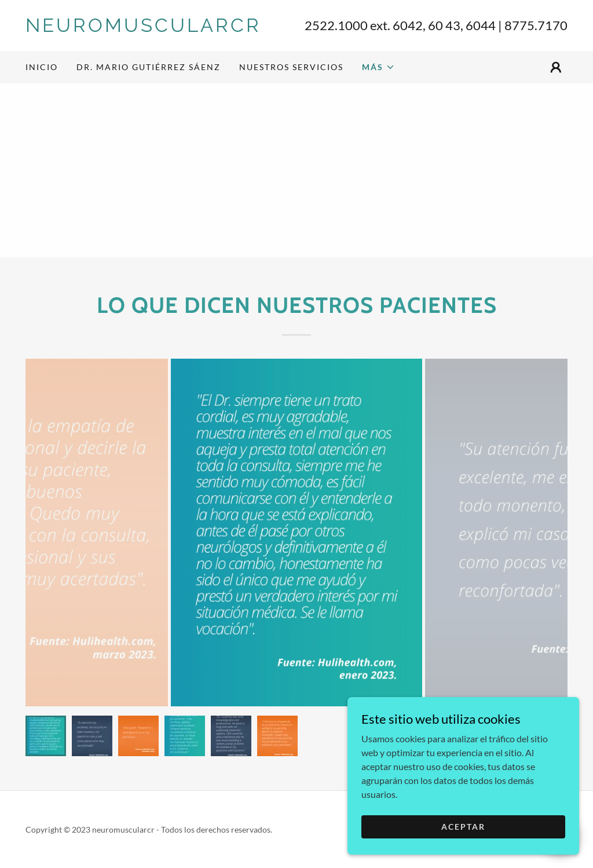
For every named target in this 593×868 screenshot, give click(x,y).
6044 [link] (481, 25)
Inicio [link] (42, 67)
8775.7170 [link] (536, 25)
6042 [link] (408, 25)
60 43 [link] (444, 25)
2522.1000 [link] (336, 25)
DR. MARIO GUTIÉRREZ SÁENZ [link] (149, 67)
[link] (161, 28)
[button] (378, 67)
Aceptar (463, 827)
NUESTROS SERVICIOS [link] (291, 67)
